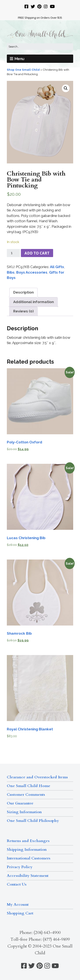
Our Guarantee (20, 803)
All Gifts (57, 267)
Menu (19, 59)
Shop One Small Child (23, 70)
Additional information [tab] (33, 302)
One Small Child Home (29, 786)
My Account (18, 905)
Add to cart (37, 253)
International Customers (29, 858)
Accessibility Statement (28, 876)
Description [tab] (23, 292)
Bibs (11, 272)
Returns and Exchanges (28, 841)
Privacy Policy (20, 867)
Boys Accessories (32, 272)
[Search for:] (40, 47)
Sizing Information (24, 812)
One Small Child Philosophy (33, 821)
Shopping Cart (20, 913)
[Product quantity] (13, 253)
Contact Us (17, 884)
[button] (66, 88)
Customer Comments (26, 795)
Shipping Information (27, 850)
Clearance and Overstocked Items (37, 777)
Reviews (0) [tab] (23, 311)
